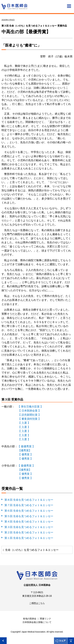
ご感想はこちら (37, 603)
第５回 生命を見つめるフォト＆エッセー (29, 516)
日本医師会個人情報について (37, 622)
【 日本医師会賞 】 (30, 411)
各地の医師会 (30, 619)
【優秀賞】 (25, 450)
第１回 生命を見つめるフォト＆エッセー (29, 538)
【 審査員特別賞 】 (30, 419)
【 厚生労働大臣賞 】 (30, 407)
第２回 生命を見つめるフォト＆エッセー (29, 532)
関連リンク (45, 619)
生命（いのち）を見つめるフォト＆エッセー (32, 550)
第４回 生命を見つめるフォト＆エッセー (29, 522)
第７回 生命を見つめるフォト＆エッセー (29, 505)
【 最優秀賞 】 (26, 446)
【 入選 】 (24, 423)
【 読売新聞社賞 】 (30, 415)
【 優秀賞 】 (26, 454)
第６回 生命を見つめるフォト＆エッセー (29, 511)
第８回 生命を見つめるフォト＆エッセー (29, 500)
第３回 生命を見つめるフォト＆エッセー (29, 527)
